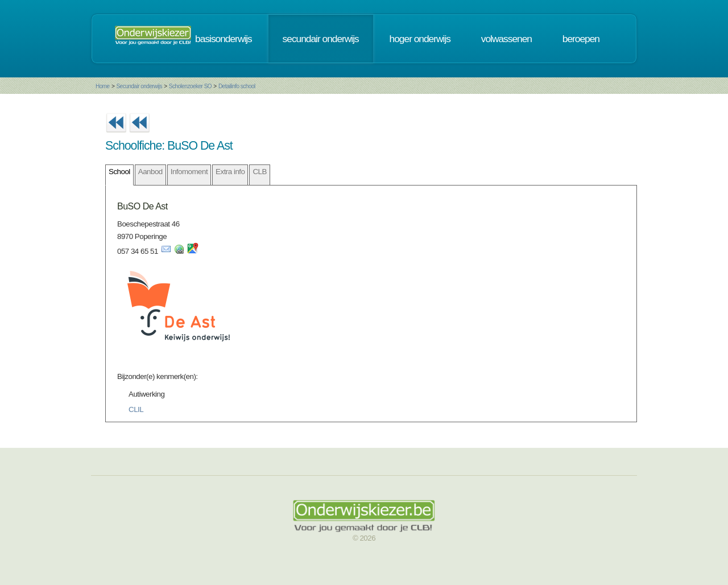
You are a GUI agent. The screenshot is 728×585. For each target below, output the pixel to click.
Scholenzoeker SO (190, 86)
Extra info (230, 172)
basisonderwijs (224, 39)
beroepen (581, 39)
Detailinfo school (237, 86)
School (119, 172)
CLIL (136, 409)
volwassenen (506, 39)
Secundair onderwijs (139, 86)
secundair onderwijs (321, 39)
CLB (259, 172)
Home (103, 86)
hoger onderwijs (420, 39)
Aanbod (150, 172)
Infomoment (189, 172)
